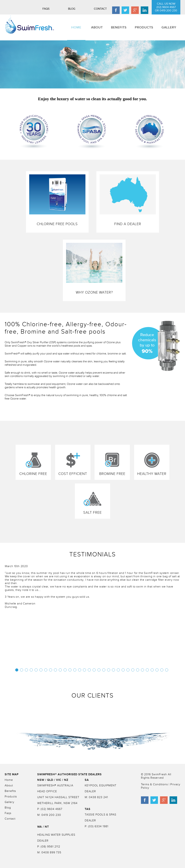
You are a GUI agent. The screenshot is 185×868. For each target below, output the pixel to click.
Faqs (46, 9)
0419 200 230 (51, 815)
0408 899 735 (51, 853)
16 (89, 670)
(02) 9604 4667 (51, 809)
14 (80, 670)
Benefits (10, 791)
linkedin (144, 10)
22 (118, 670)
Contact (100, 9)
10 (60, 670)
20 (109, 670)
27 (142, 670)
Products (11, 797)
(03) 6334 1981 (98, 826)
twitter (125, 10)
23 (123, 670)
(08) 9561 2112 (50, 847)
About (9, 786)
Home (9, 780)
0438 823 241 (98, 797)
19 (104, 670)
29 (152, 670)
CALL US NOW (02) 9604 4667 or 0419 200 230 (166, 7)
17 (94, 670)
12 (70, 670)
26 (138, 670)
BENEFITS (119, 27)
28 (147, 670)
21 (113, 670)
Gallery (9, 802)
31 (162, 670)
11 (65, 670)
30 (157, 670)
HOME (76, 27)
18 (99, 670)
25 (133, 670)
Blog (72, 9)
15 (84, 670)
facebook (116, 10)
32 (167, 670)
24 (128, 670)
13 (75, 670)
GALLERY (169, 27)
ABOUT (97, 27)
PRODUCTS (144, 27)
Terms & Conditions (155, 784)
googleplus (135, 10)
